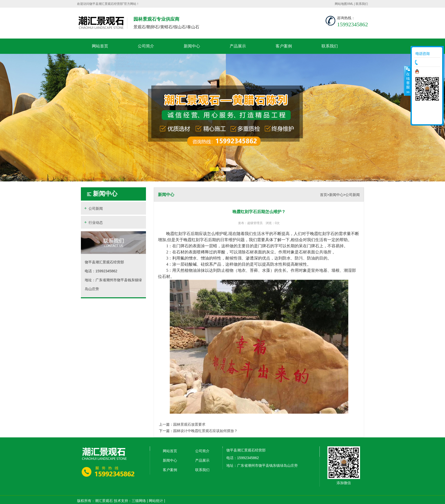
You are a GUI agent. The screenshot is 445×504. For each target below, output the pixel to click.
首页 (324, 195)
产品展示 (238, 46)
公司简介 (146, 46)
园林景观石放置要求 (189, 424)
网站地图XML (344, 4)
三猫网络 (139, 501)
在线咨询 (428, 71)
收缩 (407, 81)
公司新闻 (93, 208)
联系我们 (362, 4)
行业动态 (93, 222)
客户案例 (284, 46)
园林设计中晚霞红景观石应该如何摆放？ (205, 431)
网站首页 (100, 46)
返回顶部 (427, 119)
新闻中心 (192, 46)
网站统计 (156, 501)
